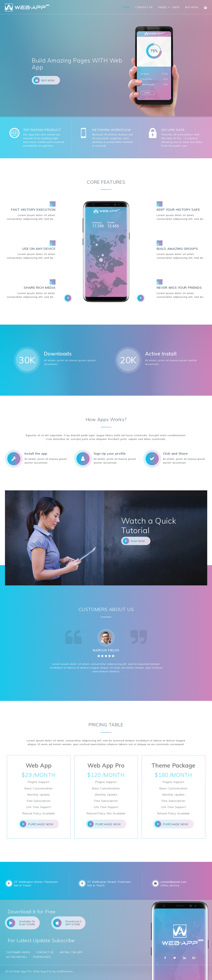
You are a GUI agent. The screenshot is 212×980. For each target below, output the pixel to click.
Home (126, 7)
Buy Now (192, 7)
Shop (176, 7)
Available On (21, 923)
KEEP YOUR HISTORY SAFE (178, 210)
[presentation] (68, 298)
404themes (65, 971)
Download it (67, 923)
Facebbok (165, 958)
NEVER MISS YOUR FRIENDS (179, 288)
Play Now (134, 541)
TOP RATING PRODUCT (42, 130)
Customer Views (18, 952)
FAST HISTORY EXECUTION (33, 210)
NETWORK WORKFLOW (111, 130)
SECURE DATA (173, 130)
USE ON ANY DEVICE (39, 249)
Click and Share (175, 453)
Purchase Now (37, 824)
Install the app (36, 453)
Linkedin (185, 958)
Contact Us (144, 7)
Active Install (17, 957)
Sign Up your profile (110, 453)
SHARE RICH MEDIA (40, 288)
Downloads (42, 957)
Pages (163, 7)
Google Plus (194, 958)
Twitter (175, 958)
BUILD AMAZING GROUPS (177, 249)
